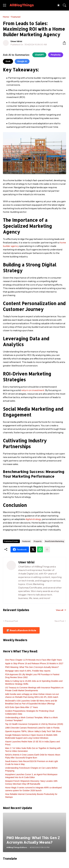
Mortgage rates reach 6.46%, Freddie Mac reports (28, 671)
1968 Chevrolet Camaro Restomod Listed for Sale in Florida (32, 728)
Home (6, 17)
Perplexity (56, 55)
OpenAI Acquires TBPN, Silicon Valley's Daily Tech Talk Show (33, 731)
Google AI (22, 61)
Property (38, 541)
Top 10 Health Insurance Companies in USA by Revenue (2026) (34, 724)
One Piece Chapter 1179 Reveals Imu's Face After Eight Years (33, 660)
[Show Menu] (5, 5)
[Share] (63, 43)
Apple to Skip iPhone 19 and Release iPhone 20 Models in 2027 (34, 663)
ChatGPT (39, 55)
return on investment (33, 390)
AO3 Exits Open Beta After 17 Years (21, 707)
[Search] (64, 5)
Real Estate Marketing (54, 541)
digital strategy (33, 519)
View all (59, 610)
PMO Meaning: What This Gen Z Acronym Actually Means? (32, 667)
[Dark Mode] (58, 5)
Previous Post (11, 621)
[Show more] (47, 549)
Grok (8, 61)
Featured (16, 17)
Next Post (59, 621)
